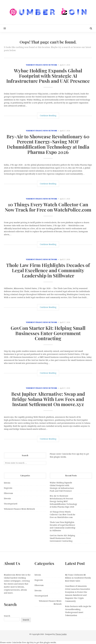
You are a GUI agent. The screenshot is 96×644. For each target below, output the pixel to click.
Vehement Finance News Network (41, 65)
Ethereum (8, 493)
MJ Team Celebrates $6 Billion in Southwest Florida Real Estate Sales (78, 578)
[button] (3, 28)
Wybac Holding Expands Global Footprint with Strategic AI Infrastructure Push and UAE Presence (48, 76)
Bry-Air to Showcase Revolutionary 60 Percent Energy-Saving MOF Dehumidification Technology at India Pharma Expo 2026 (48, 144)
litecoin (7, 498)
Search (7, 616)
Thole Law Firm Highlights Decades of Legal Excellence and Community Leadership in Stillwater (48, 270)
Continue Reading (48, 116)
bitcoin (7, 483)
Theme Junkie (61, 634)
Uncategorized (11, 504)
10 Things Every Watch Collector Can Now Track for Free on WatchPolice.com (48, 207)
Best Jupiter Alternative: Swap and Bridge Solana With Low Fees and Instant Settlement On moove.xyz (48, 399)
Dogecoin (8, 488)
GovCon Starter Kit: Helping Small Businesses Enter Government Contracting (48, 333)
